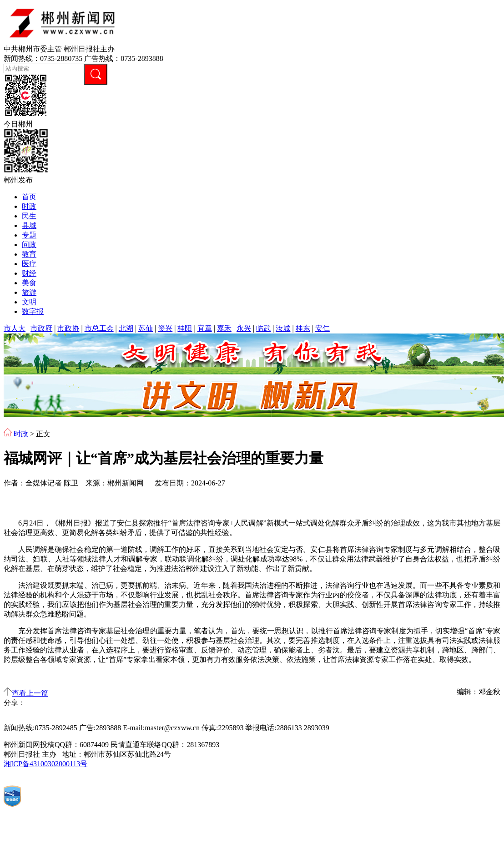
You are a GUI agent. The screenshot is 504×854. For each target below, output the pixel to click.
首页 (29, 197)
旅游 (29, 292)
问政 (29, 245)
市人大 (15, 328)
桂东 (303, 328)
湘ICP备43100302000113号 (45, 764)
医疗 (29, 264)
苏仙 (146, 328)
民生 (29, 216)
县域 (29, 225)
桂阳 (185, 328)
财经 (29, 273)
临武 (263, 328)
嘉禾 (224, 328)
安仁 (323, 328)
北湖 (126, 328)
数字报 (33, 311)
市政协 (68, 328)
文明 (29, 302)
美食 (29, 283)
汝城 (283, 328)
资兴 (165, 328)
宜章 (205, 328)
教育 (29, 254)
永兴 (244, 328)
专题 (29, 235)
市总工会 (99, 328)
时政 (29, 206)
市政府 (41, 328)
